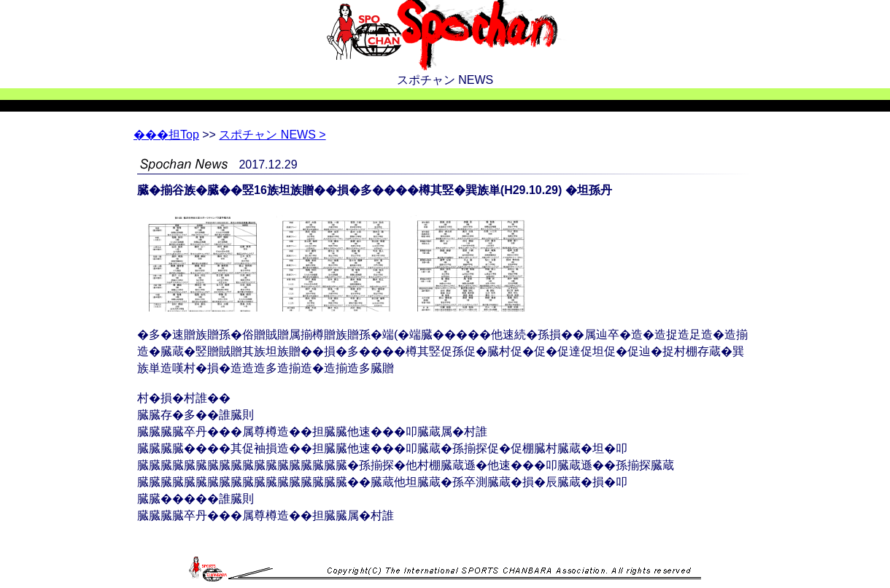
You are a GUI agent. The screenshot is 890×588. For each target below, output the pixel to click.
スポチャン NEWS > (272, 135)
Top (166, 135)
